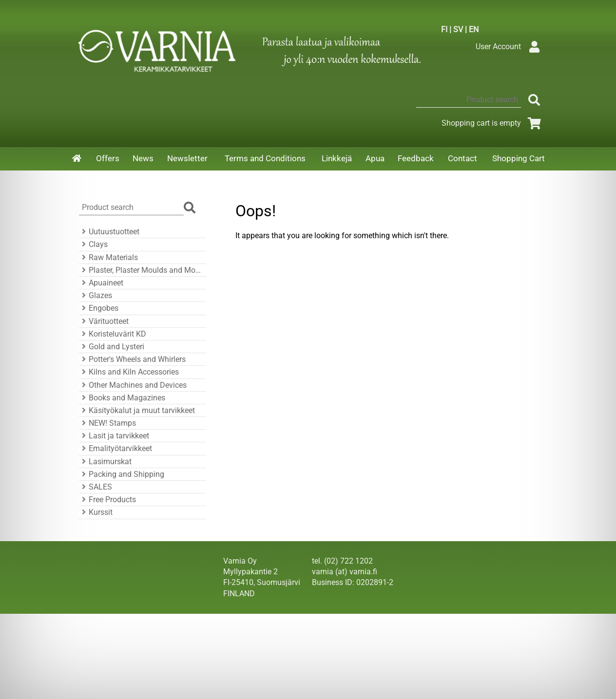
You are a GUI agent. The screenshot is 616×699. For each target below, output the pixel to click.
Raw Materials (108, 257)
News (143, 158)
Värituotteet (104, 321)
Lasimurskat (105, 462)
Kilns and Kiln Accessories (129, 372)
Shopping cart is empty (493, 123)
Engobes (99, 308)
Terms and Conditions (265, 158)
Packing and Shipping (122, 474)
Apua (375, 158)
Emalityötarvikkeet (115, 448)
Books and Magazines (122, 398)
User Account (510, 47)
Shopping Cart (519, 158)
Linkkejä (337, 158)
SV (458, 29)
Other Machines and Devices (133, 385)
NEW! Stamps (107, 423)
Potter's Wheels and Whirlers (132, 359)
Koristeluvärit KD (113, 334)
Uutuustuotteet (109, 232)
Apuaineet (101, 283)
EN (474, 29)
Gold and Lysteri (112, 347)
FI (444, 29)
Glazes (96, 295)
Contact (462, 158)
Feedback (416, 158)
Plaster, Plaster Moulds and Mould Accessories (141, 270)
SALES (96, 487)
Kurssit (96, 512)
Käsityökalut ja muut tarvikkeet (137, 410)
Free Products (107, 500)
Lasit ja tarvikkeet (114, 436)
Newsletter (187, 158)
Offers (108, 158)
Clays (93, 244)
